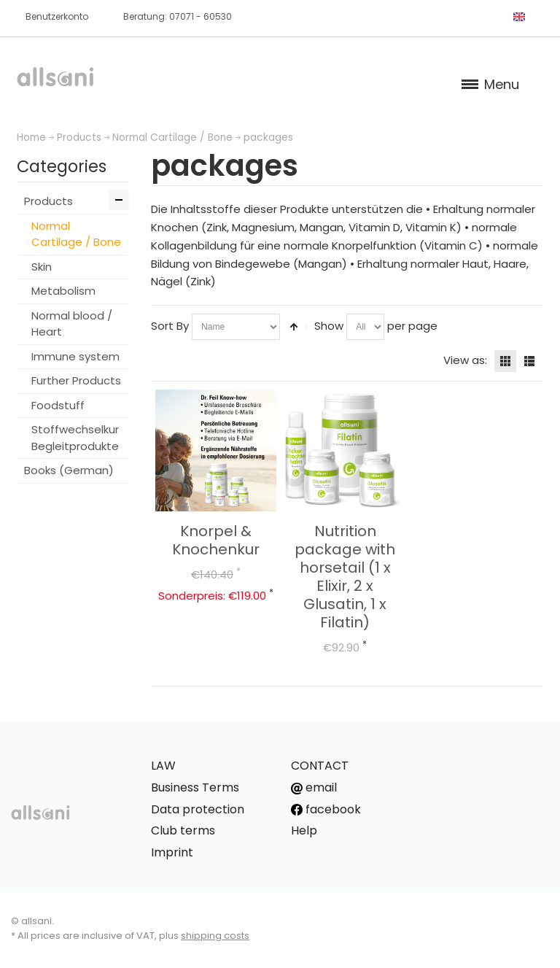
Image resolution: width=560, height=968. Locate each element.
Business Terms (195, 787)
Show (329, 326)
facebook (326, 809)
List (529, 361)
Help (304, 830)
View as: (465, 360)
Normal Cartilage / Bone (172, 138)
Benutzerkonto (57, 16)
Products (79, 138)
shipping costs (215, 936)
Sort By (170, 326)
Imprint (172, 852)
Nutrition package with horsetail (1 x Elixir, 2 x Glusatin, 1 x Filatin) (345, 577)
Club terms (183, 830)
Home (31, 138)
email (314, 787)
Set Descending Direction (294, 327)
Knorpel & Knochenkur (216, 540)
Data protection (198, 809)
